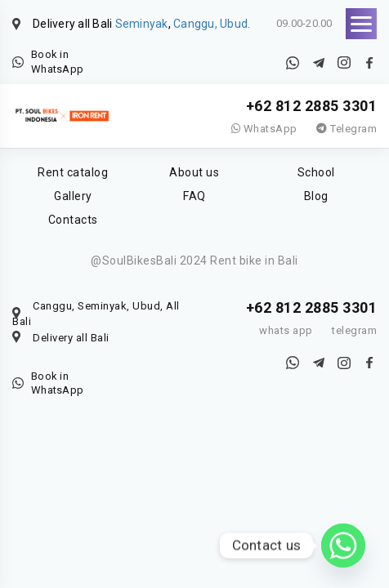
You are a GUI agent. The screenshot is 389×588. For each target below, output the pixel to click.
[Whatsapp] (343, 546)
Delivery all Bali (71, 338)
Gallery (73, 196)
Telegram (347, 129)
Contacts (73, 220)
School (316, 172)
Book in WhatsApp (57, 62)
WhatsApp (264, 129)
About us (194, 172)
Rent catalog (73, 172)
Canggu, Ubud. (212, 24)
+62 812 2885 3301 (312, 106)
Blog (316, 196)
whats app (286, 330)
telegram (354, 330)
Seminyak (142, 24)
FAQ (194, 196)
